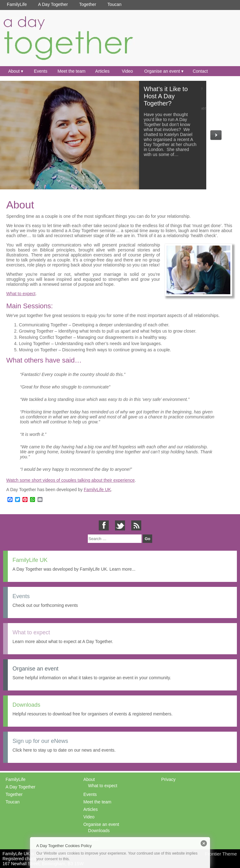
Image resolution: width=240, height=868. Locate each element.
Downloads (99, 831)
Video (127, 71)
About (14, 71)
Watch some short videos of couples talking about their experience (70, 480)
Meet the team (72, 71)
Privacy (168, 779)
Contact (200, 71)
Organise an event (162, 71)
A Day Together (53, 4)
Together (87, 4)
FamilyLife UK (97, 490)
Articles (102, 71)
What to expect (21, 294)
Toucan (115, 4)
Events (41, 71)
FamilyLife (17, 4)
